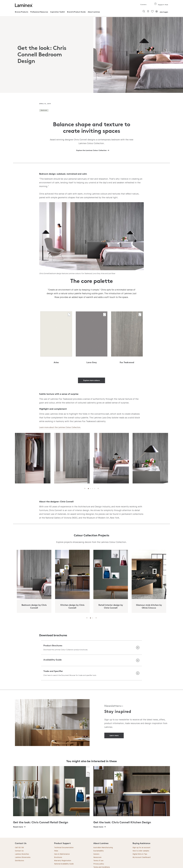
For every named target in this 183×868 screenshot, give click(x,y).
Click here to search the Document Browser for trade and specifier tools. (70, 675)
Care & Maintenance (62, 854)
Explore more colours (92, 380)
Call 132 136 (19, 848)
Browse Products (22, 12)
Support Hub (161, 5)
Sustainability (99, 851)
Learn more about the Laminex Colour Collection (60, 428)
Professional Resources (39, 12)
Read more (18, 827)
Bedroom (44, 110)
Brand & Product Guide (76, 12)
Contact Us (19, 851)
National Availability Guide (64, 864)
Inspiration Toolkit (57, 12)
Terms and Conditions (102, 867)
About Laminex (94, 12)
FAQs (56, 851)
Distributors (19, 861)
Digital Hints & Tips (140, 854)
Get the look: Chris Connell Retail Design (41, 822)
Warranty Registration (63, 861)
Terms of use (98, 861)
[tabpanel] (91, 54)
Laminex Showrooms (23, 857)
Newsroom (97, 857)
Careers (143, 4)
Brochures (58, 857)
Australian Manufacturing (103, 848)
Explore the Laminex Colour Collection (91, 150)
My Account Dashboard (142, 857)
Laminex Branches (22, 854)
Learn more (114, 735)
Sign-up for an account (141, 848)
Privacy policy (99, 864)
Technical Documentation (64, 848)
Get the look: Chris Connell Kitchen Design (122, 822)
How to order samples (141, 851)
